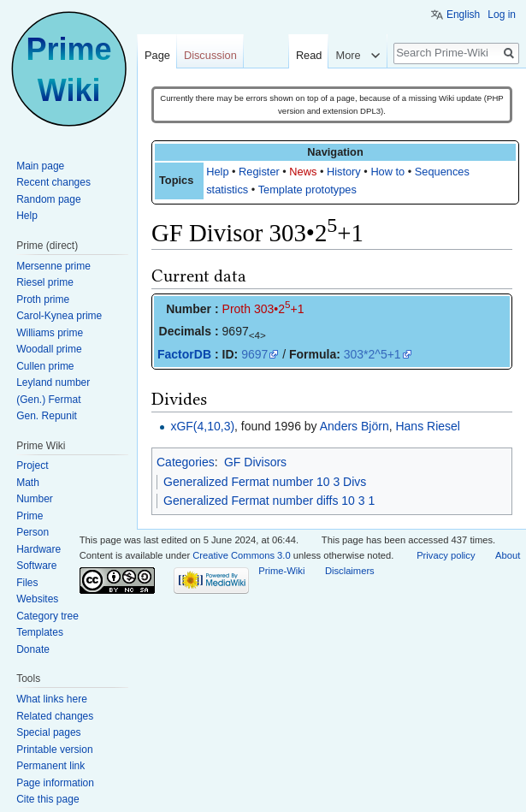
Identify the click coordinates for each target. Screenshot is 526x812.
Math (28, 483)
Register (259, 172)
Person (33, 532)
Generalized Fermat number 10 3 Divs (265, 482)
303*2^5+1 (372, 354)
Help (217, 172)
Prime (30, 516)
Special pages (48, 732)
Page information (55, 783)
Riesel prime (45, 282)
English (463, 15)
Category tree (47, 616)
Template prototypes (307, 190)
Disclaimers (350, 571)
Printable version (54, 750)
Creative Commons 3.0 (241, 555)
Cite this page (47, 799)
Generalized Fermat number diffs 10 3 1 (269, 501)
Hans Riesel (427, 426)
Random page (48, 199)
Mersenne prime (53, 266)
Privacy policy (446, 555)
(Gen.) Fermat (48, 400)
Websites (37, 599)
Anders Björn (355, 426)
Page (157, 55)
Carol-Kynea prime (59, 316)
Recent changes (53, 182)
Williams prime (50, 333)
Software (36, 566)
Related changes (55, 716)
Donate (33, 649)
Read (309, 55)
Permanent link (50, 766)
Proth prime (43, 299)
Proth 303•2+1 (263, 309)
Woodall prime (49, 349)
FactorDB (184, 354)
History (344, 172)
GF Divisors (255, 462)
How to (387, 172)
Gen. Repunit (47, 416)
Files (27, 583)
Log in (502, 15)
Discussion (210, 55)
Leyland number (53, 382)
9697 (254, 354)
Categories (186, 462)
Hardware (38, 549)
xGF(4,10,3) (202, 426)
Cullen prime (45, 366)
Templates (40, 632)
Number (35, 499)
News (303, 172)
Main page (40, 166)
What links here (52, 699)
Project (32, 465)
